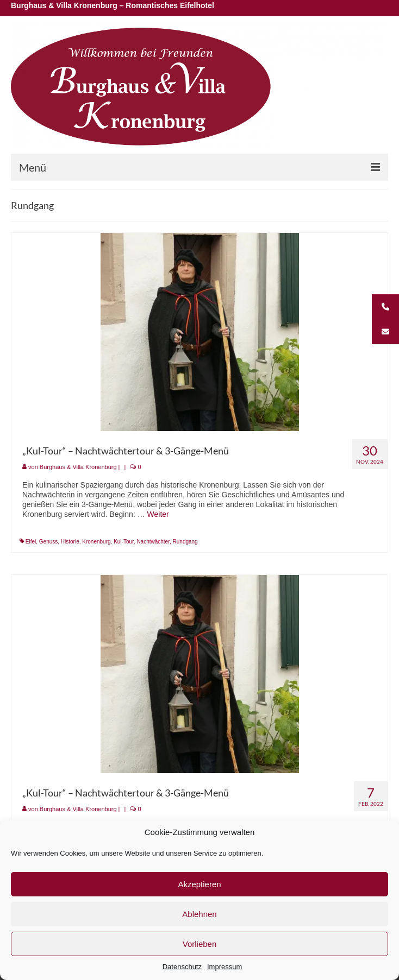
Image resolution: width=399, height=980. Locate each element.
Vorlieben (200, 944)
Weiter (158, 514)
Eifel (31, 542)
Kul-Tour (124, 542)
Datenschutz (182, 967)
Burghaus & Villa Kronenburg (78, 467)
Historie (70, 542)
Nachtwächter (153, 542)
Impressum (225, 967)
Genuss (48, 542)
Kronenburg (96, 542)
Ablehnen (199, 914)
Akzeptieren (199, 884)
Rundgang (185, 542)
